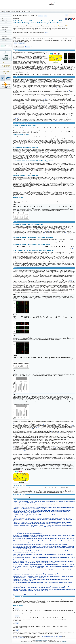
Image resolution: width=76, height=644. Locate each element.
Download (28, 47)
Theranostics (6, 63)
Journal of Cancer (6, 71)
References (6, 60)
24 (43, 424)
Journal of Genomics (6, 74)
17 (19, 117)
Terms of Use (64, 641)
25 (71, 425)
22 (13, 284)
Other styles (21, 43)
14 (23, 110)
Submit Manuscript (16, 12)
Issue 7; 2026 (4, 18)
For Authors (8, 12)
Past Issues (4, 29)
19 (57, 121)
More (46, 32)
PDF (67, 15)
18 (17, 118)
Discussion (6, 57)
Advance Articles (5, 32)
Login (24, 12)
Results (6, 56)
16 (19, 114)
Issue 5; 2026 (4, 23)
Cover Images (4, 36)
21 (72, 280)
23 (13, 423)
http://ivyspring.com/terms (19, 637)
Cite (46, 16)
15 (17, 114)
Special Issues (4, 43)
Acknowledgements (6, 59)
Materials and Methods (6, 55)
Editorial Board (5, 34)
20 (70, 280)
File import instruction (35, 47)
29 (57, 447)
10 (45, 99)
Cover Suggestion (5, 41)
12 (43, 102)
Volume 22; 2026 (5, 27)
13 (57, 106)
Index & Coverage (5, 38)
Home (2, 12)
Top (6, 52)
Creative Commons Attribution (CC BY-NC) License (51, 636)
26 (73, 425)
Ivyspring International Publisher (41, 641)
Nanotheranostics (6, 69)
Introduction (6, 53)
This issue (41, 16)
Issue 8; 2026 (4, 16)
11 (47, 99)
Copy (15, 43)
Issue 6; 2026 (4, 21)
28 (13, 446)
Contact (28, 12)
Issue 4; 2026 (4, 25)
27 (33, 429)
